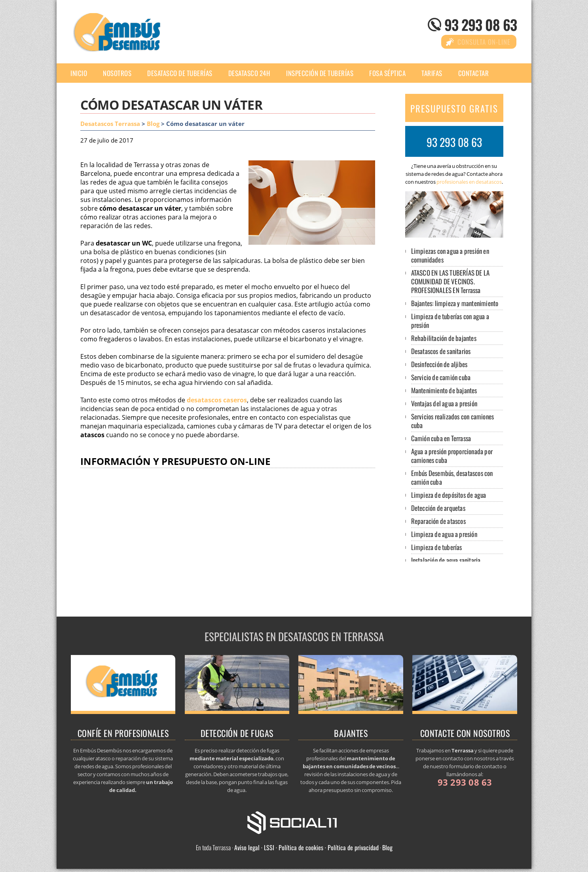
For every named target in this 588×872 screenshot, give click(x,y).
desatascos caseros (217, 400)
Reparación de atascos (438, 521)
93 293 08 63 (481, 24)
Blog (153, 124)
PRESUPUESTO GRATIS (454, 109)
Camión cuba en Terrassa (441, 438)
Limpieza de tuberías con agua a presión (450, 321)
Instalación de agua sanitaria (446, 560)
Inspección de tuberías (320, 73)
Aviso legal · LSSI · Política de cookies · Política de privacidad (306, 847)
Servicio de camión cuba (441, 377)
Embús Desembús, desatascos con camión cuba (452, 477)
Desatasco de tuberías (180, 73)
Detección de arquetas (438, 508)
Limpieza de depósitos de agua (449, 495)
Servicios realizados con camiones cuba (453, 421)
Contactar (474, 73)
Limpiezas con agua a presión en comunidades (450, 255)
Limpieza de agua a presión (444, 534)
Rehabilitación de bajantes (444, 338)
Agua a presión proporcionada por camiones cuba (452, 456)
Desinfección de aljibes (439, 364)
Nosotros (117, 73)
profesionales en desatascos (469, 182)
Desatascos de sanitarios (441, 351)
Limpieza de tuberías (437, 547)
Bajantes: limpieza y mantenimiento (455, 303)
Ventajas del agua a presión (444, 403)
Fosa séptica (387, 73)
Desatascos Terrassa (110, 124)
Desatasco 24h (249, 73)
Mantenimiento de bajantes (444, 390)
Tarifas (432, 73)
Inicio (79, 73)
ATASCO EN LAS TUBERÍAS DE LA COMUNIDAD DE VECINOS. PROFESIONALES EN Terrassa (450, 281)
